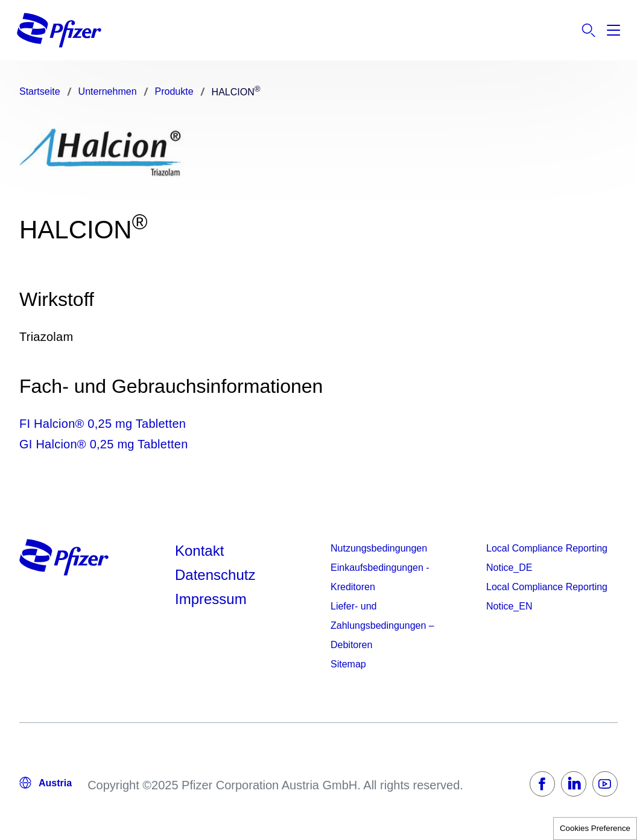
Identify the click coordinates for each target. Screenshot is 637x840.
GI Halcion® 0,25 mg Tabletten (104, 444)
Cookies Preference (595, 828)
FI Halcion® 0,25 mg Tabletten (103, 424)
